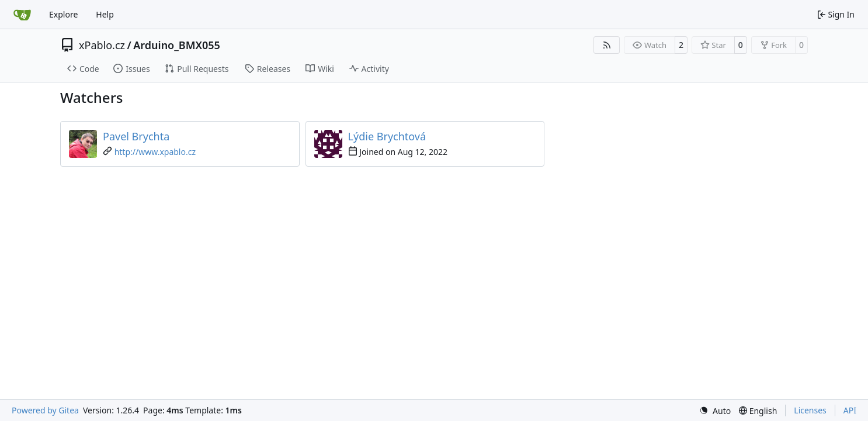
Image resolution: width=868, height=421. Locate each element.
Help (105, 14)
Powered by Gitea (45, 410)
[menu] (715, 411)
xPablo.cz (102, 45)
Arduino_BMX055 (177, 45)
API (850, 410)
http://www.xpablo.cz (155, 152)
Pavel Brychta (136, 136)
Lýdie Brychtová (387, 136)
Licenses (810, 410)
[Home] (22, 15)
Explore (63, 14)
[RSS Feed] (607, 45)
